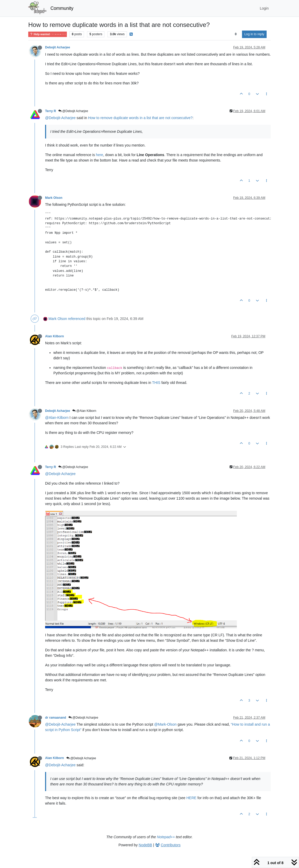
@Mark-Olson (165, 724)
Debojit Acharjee (58, 47)
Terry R (51, 111)
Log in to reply (254, 34)
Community (62, 8)
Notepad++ (166, 837)
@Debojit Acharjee (73, 111)
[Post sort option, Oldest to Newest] (236, 34)
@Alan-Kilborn (57, 418)
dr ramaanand (56, 718)
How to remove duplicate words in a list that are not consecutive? (140, 118)
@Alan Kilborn (84, 411)
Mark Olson (54, 198)
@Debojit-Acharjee (60, 118)
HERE (191, 798)
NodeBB (145, 845)
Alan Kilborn (55, 336)
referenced (77, 319)
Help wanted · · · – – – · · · (48, 34)
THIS (156, 383)
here (99, 155)
